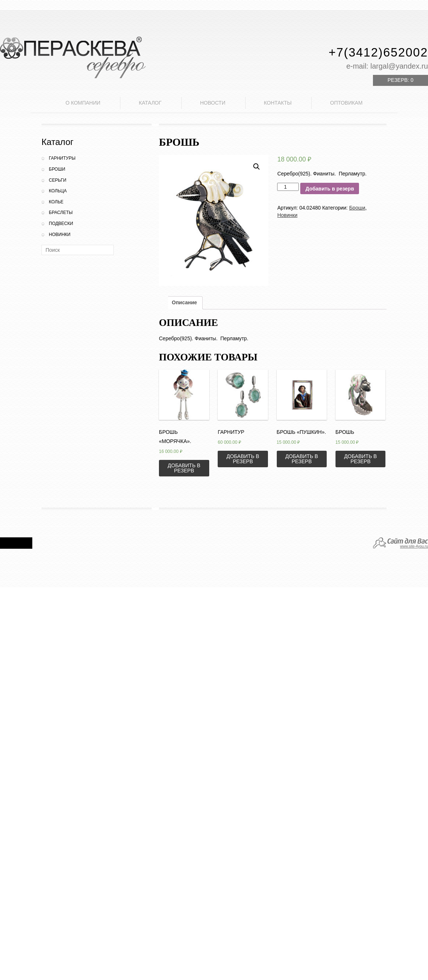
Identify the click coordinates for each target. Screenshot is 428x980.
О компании (83, 103)
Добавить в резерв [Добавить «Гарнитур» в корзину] (243, 459)
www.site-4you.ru (414, 546)
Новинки (60, 235)
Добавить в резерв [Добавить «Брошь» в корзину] (361, 459)
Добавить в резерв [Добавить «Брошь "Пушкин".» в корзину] (302, 459)
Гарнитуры (62, 158)
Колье (56, 202)
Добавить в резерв (330, 189)
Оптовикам (346, 103)
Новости (213, 103)
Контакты (278, 103)
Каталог (150, 103)
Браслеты (61, 213)
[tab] (184, 303)
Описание (184, 302)
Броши (57, 169)
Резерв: (400, 80)
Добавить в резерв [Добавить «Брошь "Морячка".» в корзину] (184, 468)
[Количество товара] (288, 187)
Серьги (58, 180)
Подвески (61, 224)
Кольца (58, 191)
